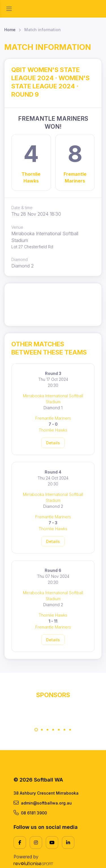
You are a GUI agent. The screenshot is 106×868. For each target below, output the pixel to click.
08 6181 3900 (30, 813)
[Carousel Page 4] (53, 730)
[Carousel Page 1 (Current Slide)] (36, 730)
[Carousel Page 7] (70, 730)
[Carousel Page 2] (42, 730)
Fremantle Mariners (75, 177)
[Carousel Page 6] (64, 730)
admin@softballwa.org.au (43, 803)
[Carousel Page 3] (47, 730)
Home (10, 30)
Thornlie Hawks (31, 177)
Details (53, 443)
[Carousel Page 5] (59, 730)
